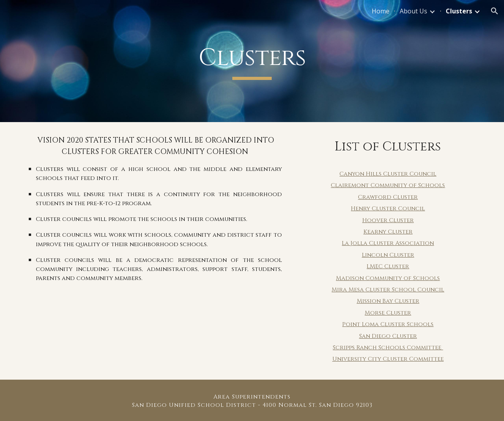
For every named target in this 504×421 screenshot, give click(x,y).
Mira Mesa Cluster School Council (388, 290)
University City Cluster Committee (388, 359)
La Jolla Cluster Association (388, 243)
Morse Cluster (388, 313)
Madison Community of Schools (388, 278)
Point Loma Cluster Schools (388, 324)
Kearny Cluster (388, 232)
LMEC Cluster (388, 266)
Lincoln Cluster (388, 255)
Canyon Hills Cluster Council (388, 174)
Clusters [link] (459, 11)
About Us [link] (413, 11)
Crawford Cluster (388, 197)
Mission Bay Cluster (388, 301)
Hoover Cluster (388, 220)
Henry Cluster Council (388, 209)
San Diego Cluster (388, 336)
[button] (495, 11)
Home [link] (381, 11)
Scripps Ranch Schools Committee (388, 348)
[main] (252, 61)
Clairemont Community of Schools (388, 185)
